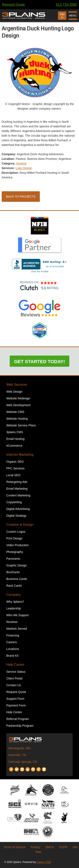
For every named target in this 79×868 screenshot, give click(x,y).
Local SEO (13, 475)
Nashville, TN (17, 755)
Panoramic (13, 559)
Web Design (14, 392)
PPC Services (15, 468)
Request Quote (13, 5)
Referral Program (18, 719)
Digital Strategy (16, 516)
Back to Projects (21, 197)
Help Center (15, 665)
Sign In (62, 16)
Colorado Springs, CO (23, 762)
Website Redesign (18, 398)
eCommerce (14, 446)
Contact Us (14, 685)
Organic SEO (15, 462)
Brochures (13, 572)
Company (13, 595)
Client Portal (14, 678)
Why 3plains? (15, 602)
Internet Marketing (20, 455)
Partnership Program (20, 726)
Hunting (21, 163)
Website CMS (15, 412)
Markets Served (17, 629)
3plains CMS (15, 432)
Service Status (16, 672)
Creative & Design (20, 525)
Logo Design (24, 168)
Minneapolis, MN (19, 748)
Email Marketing (17, 489)
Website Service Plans (21, 425)
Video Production (17, 545)
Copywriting (14, 502)
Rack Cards (14, 586)
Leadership (14, 608)
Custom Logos (16, 532)
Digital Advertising (18, 509)
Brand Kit (12, 656)
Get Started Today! (40, 362)
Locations (13, 649)
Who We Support (17, 615)
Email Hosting (15, 439)
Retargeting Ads (17, 482)
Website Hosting (17, 419)
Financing (13, 635)
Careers (12, 642)
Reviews (12, 622)
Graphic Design (17, 565)
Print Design (14, 538)
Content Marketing (18, 495)
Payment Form (16, 705)
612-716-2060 (66, 5)
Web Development (18, 405)
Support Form (15, 699)
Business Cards (17, 579)
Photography (15, 552)
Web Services (17, 385)
